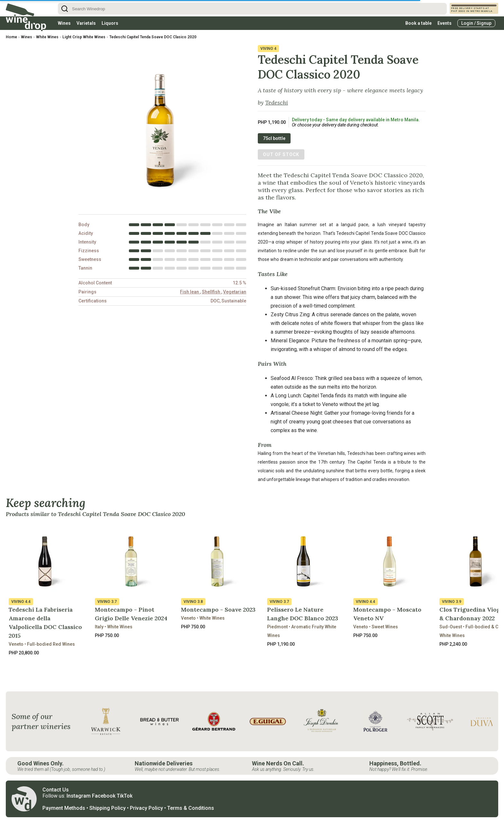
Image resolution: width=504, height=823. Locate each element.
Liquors (110, 23)
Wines (64, 23)
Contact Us (56, 790)
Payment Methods (64, 808)
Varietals (86, 23)
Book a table (419, 23)
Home (11, 37)
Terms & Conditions (191, 808)
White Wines (47, 37)
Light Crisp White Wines (84, 37)
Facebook (104, 796)
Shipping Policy (108, 808)
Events (445, 23)
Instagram (79, 796)
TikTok (125, 796)
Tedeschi (277, 102)
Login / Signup (476, 23)
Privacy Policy (146, 808)
